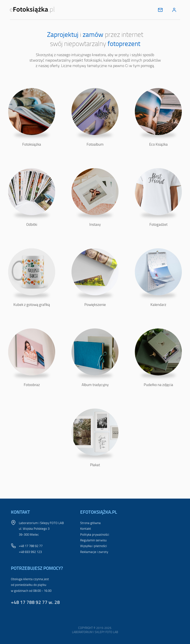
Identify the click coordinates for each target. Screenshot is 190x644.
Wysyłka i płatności (94, 546)
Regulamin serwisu (93, 540)
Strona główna (90, 523)
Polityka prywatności (95, 534)
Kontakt (86, 529)
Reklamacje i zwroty (94, 552)
